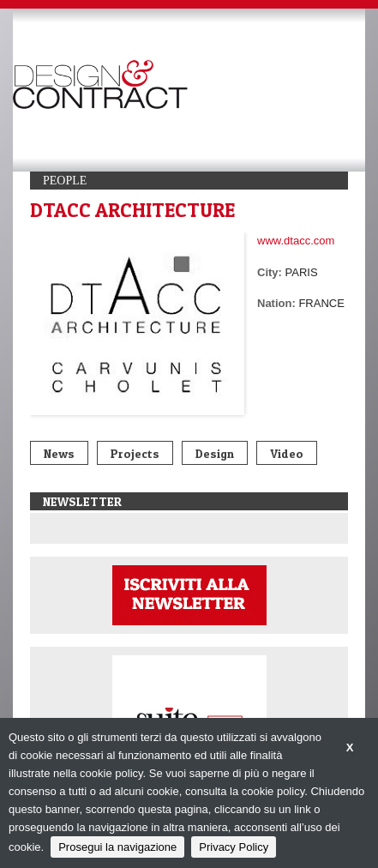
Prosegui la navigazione (117, 847)
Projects (135, 453)
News (59, 453)
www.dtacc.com (296, 241)
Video (287, 453)
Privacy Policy (234, 847)
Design (215, 453)
